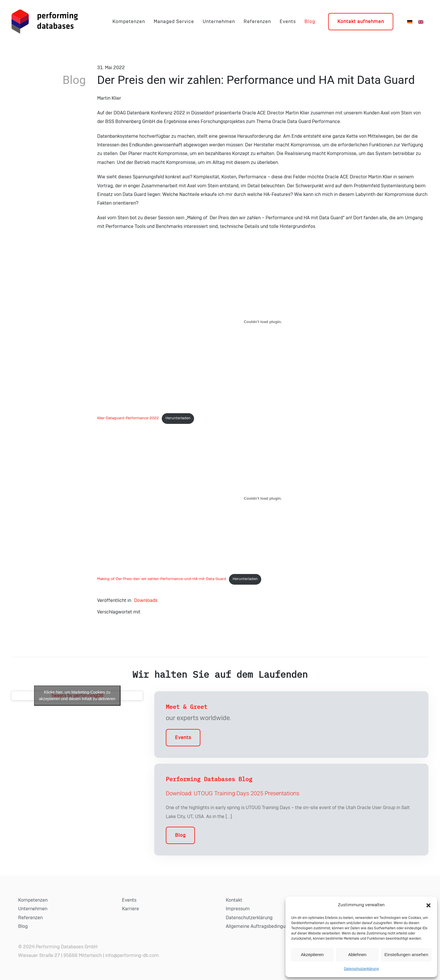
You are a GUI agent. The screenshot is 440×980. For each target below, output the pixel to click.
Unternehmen (219, 22)
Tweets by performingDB (77, 696)
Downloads (146, 601)
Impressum (238, 909)
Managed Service (174, 22)
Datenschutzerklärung (361, 969)
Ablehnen (357, 954)
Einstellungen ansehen (406, 954)
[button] (428, 905)
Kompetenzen (129, 22)
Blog (310, 22)
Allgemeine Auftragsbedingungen (261, 926)
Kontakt (234, 900)
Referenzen (257, 22)
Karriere (130, 909)
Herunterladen (178, 418)
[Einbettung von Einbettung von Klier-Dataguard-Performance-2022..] (263, 322)
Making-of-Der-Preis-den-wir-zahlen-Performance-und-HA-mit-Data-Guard (162, 579)
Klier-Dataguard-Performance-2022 (128, 418)
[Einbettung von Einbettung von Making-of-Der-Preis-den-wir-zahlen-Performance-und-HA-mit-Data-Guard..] (263, 499)
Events (288, 22)
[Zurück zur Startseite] (45, 22)
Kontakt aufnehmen (361, 22)
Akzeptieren (312, 954)
